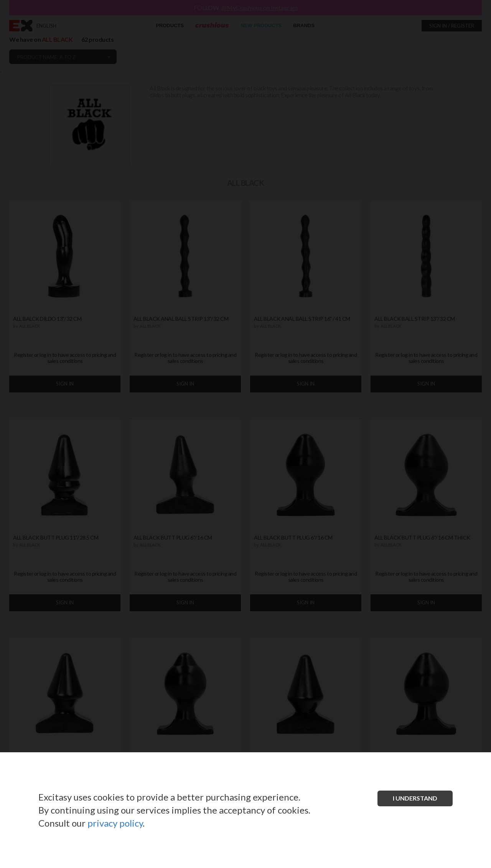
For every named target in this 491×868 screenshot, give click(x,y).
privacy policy (115, 823)
